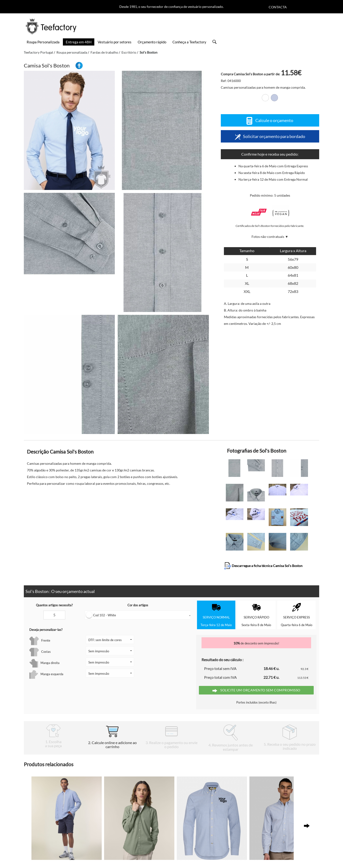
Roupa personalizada (72, 52)
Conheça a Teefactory (189, 42)
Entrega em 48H (79, 42)
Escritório (129, 52)
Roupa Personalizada (43, 42)
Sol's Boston (149, 52)
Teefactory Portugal (38, 52)
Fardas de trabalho (104, 52)
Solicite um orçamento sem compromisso (256, 690)
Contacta (278, 7)
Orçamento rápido (152, 42)
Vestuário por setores (115, 42)
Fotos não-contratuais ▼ (270, 237)
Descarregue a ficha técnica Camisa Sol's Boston (263, 566)
